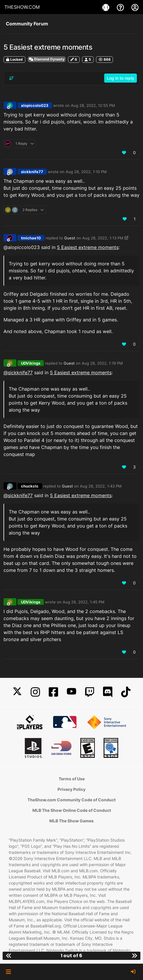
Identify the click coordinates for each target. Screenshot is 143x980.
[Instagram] (35, 692)
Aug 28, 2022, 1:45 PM (84, 602)
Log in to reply (121, 78)
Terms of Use (72, 779)
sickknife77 (32, 172)
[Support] (121, 7)
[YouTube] (71, 692)
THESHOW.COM (22, 7)
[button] (8, 972)
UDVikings (31, 363)
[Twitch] (90, 692)
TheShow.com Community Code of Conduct (71, 800)
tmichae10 (31, 238)
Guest (70, 238)
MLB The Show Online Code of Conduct (72, 810)
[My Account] (135, 7)
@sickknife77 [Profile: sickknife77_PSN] (18, 372)
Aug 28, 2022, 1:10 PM (86, 172)
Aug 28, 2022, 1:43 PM (101, 486)
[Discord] (108, 692)
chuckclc (30, 486)
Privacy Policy (71, 789)
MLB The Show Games (71, 821)
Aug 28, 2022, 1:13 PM (103, 238)
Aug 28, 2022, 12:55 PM (93, 105)
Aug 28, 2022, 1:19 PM (102, 363)
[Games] (107, 7)
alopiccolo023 (35, 105)
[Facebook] (53, 692)
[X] (17, 692)
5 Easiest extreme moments (88, 247)
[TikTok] (126, 692)
